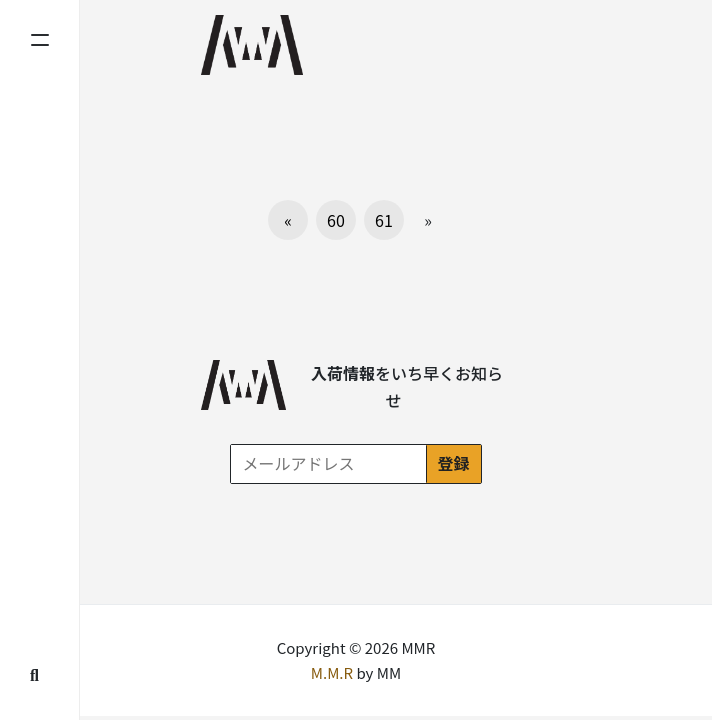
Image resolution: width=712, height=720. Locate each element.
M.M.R (332, 672)
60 (336, 220)
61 (384, 220)
